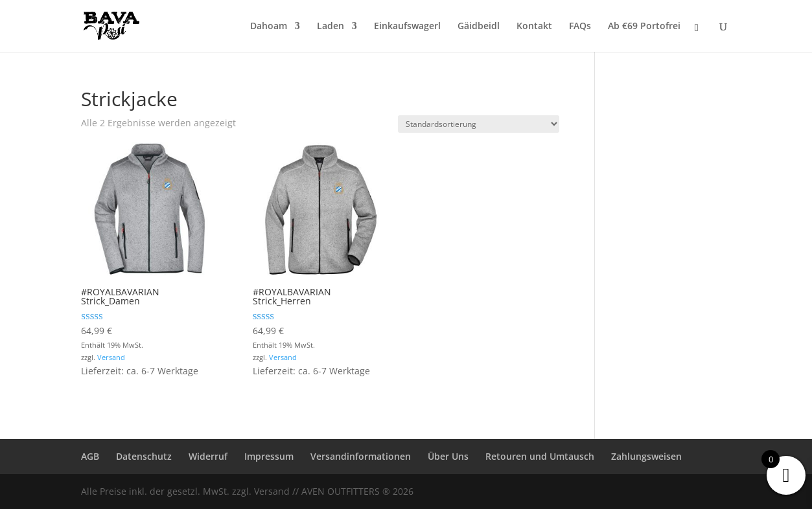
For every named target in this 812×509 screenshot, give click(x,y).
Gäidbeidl (479, 27)
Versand (111, 357)
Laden (331, 27)
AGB (90, 456)
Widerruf (208, 456)
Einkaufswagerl (407, 27)
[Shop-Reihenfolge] (479, 124)
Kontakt (534, 27)
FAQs (580, 27)
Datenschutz (144, 456)
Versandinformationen (361, 456)
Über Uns (448, 456)
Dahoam (269, 27)
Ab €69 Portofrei (644, 27)
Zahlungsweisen (646, 456)
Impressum (269, 456)
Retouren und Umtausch (540, 456)
